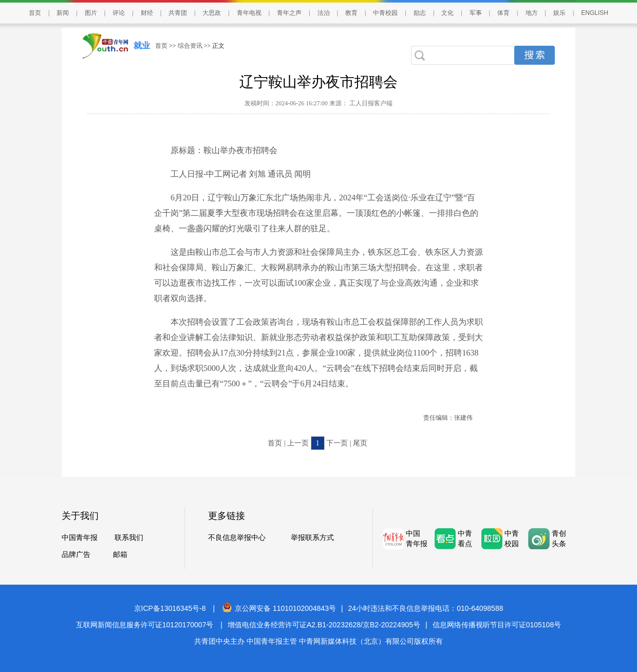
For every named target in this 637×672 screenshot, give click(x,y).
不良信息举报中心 (237, 538)
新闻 (63, 13)
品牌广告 (76, 555)
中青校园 (385, 13)
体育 (503, 13)
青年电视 (249, 13)
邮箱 (120, 555)
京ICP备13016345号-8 (170, 608)
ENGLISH (595, 13)
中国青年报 (80, 538)
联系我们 (129, 538)
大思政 (212, 13)
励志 (420, 13)
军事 (476, 13)
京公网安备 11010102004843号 (279, 608)
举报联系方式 (312, 538)
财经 (147, 13)
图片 (91, 13)
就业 (142, 45)
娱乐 (559, 13)
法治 (324, 13)
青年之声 (289, 13)
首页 (35, 13)
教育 (351, 13)
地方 (532, 13)
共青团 (178, 13)
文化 (447, 13)
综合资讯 (190, 46)
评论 (119, 13)
